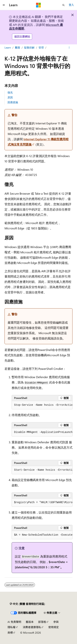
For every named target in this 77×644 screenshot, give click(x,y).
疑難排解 (29, 47)
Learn (8, 47)
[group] (42, 405)
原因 (10, 97)
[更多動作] (69, 48)
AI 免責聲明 (14, 622)
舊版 (17, 47)
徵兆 (10, 92)
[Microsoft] (38, 5)
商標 (10, 633)
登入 (71, 5)
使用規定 (54, 627)
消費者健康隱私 (32, 627)
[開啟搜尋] (63, 5)
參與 (56, 622)
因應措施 (13, 102)
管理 (41, 47)
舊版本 (30, 622)
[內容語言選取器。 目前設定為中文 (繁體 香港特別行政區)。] (27, 604)
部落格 (42, 622)
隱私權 (11, 627)
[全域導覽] (4, 5)
